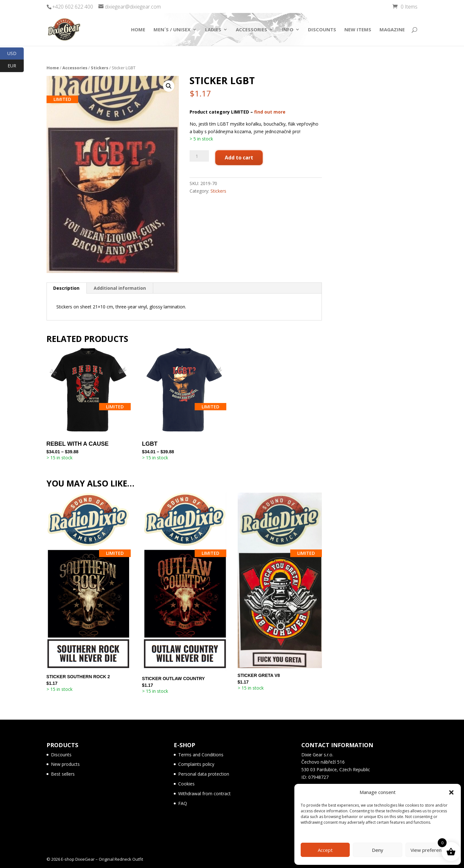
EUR (16, 66)
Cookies (186, 784)
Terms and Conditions (201, 755)
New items (358, 30)
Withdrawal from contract (204, 794)
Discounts (322, 30)
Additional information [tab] (120, 288)
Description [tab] (66, 288)
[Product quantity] (199, 156)
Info (288, 30)
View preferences (430, 850)
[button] (451, 792)
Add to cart (239, 158)
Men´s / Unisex (172, 30)
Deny (378, 850)
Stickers (100, 68)
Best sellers (63, 774)
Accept (325, 850)
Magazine (392, 30)
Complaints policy (196, 764)
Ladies (213, 30)
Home (138, 30)
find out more (270, 112)
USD (16, 54)
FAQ (183, 803)
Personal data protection (204, 774)
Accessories (251, 30)
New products (65, 764)
